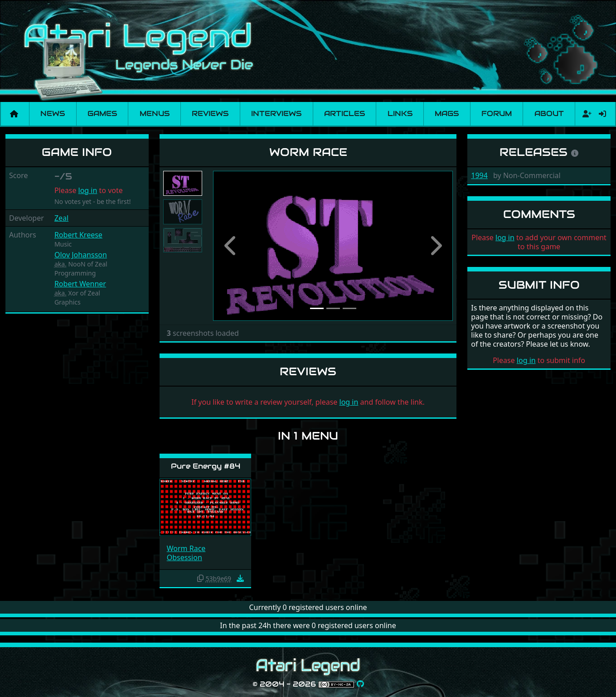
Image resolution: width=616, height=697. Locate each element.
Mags (447, 114)
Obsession (184, 557)
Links (400, 114)
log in (88, 190)
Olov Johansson (81, 255)
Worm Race (186, 548)
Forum (497, 114)
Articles (344, 114)
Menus (155, 114)
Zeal (61, 218)
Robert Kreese (78, 235)
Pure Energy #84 (206, 466)
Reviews (210, 114)
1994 (479, 175)
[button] (231, 246)
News (53, 114)
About (549, 114)
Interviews (276, 114)
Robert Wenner (80, 284)
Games (102, 114)
